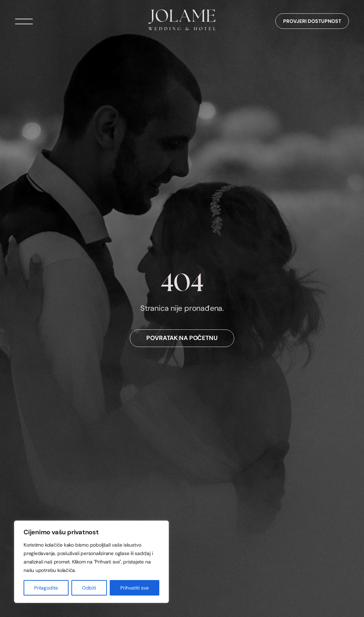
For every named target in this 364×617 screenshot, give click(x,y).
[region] (91, 562)
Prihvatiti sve (135, 588)
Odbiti (89, 588)
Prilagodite (46, 588)
